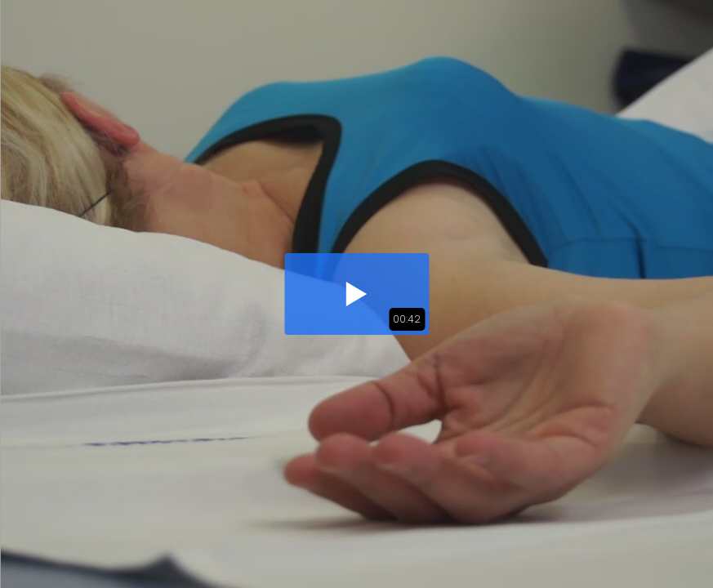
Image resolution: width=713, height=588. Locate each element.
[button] (356, 294)
